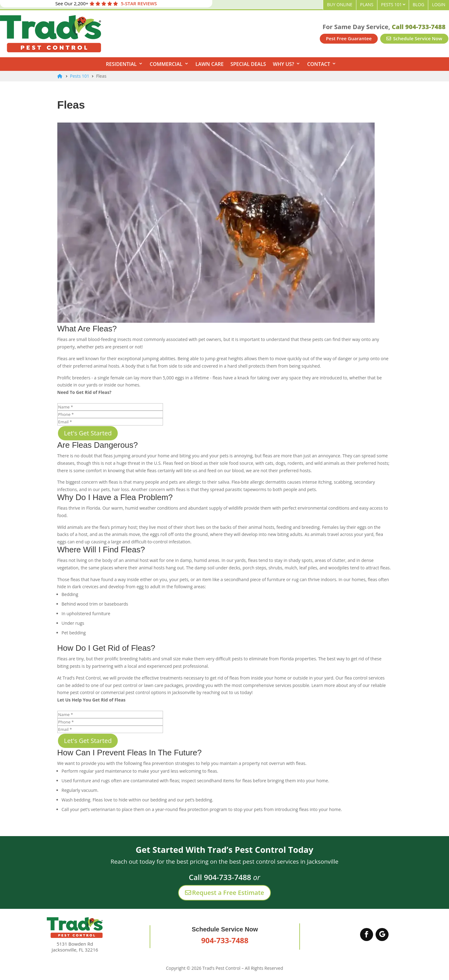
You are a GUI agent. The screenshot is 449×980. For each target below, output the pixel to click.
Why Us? (283, 64)
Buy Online (340, 4)
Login (439, 4)
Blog (418, 4)
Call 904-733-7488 (418, 27)
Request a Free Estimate (225, 893)
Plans (367, 4)
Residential (121, 64)
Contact (319, 64)
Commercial (166, 64)
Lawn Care (210, 64)
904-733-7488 (225, 940)
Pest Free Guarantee (349, 38)
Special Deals (248, 64)
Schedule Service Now (414, 38)
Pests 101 (392, 4)
